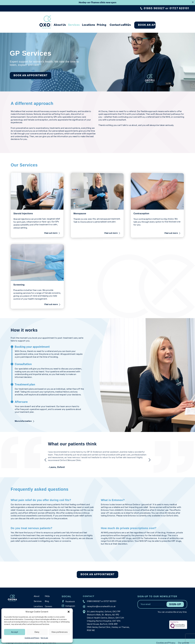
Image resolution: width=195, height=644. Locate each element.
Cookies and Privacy (32, 638)
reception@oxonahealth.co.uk (101, 604)
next (156, 457)
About (37, 593)
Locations (78, 25)
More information (24, 418)
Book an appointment (168, 25)
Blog (47, 598)
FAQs (137, 25)
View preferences (59, 632)
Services (57, 25)
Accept (15, 632)
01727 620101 (179, 8)
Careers (48, 603)
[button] (69, 612)
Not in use (44, 638)
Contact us (120, 25)
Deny (37, 632)
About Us (36, 25)
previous (39, 457)
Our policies (184, 640)
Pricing (99, 25)
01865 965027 (154, 8)
